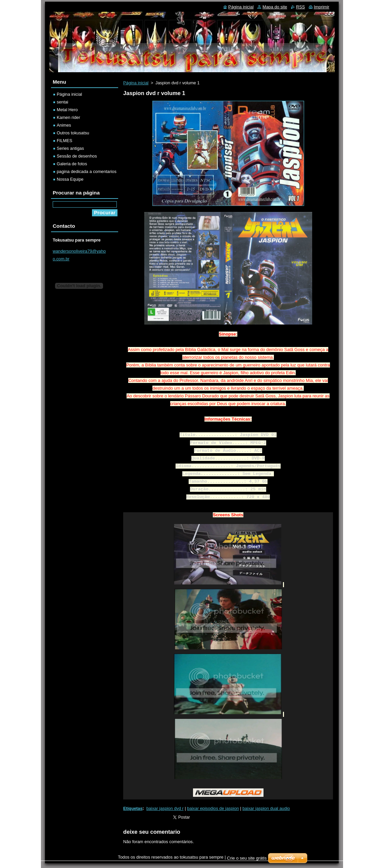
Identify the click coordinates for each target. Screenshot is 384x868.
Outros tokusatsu (73, 133)
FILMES (64, 141)
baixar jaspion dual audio (266, 808)
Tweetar (176, 816)
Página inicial (136, 83)
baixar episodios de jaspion (213, 808)
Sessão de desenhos (77, 156)
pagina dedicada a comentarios (87, 171)
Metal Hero (67, 110)
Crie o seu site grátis (247, 858)
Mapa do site (275, 7)
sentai (62, 102)
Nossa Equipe (70, 179)
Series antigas (70, 148)
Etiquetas (133, 808)
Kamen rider (68, 117)
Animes (64, 125)
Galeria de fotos (72, 164)
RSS (300, 7)
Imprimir (322, 7)
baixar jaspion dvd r (165, 808)
